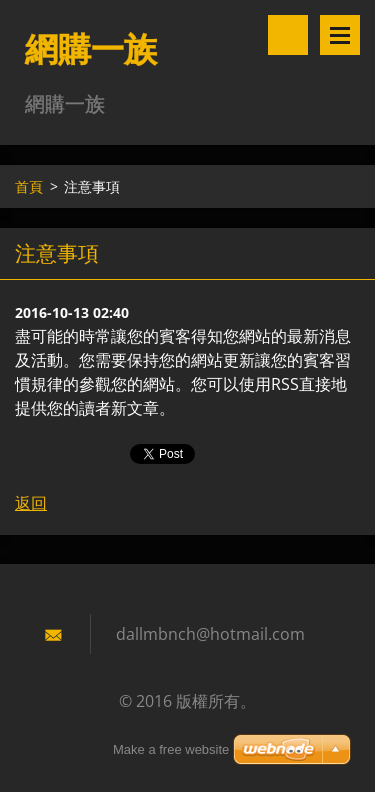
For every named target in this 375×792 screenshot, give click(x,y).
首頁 (29, 186)
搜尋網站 (288, 35)
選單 (340, 35)
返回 (31, 503)
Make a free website (171, 749)
